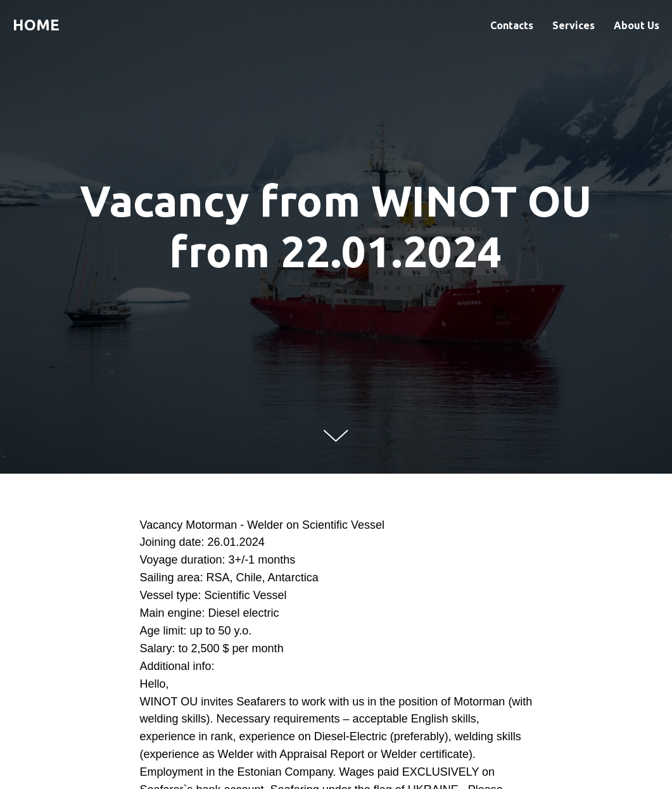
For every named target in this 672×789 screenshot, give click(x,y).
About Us (637, 25)
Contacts (512, 25)
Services (574, 25)
